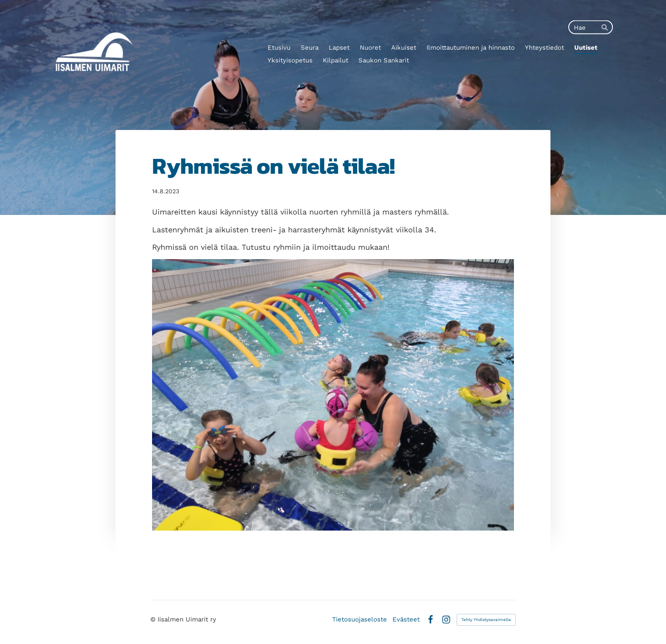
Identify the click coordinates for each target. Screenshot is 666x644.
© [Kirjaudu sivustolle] (154, 619)
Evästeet (406, 620)
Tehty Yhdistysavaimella (486, 620)
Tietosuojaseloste (360, 620)
